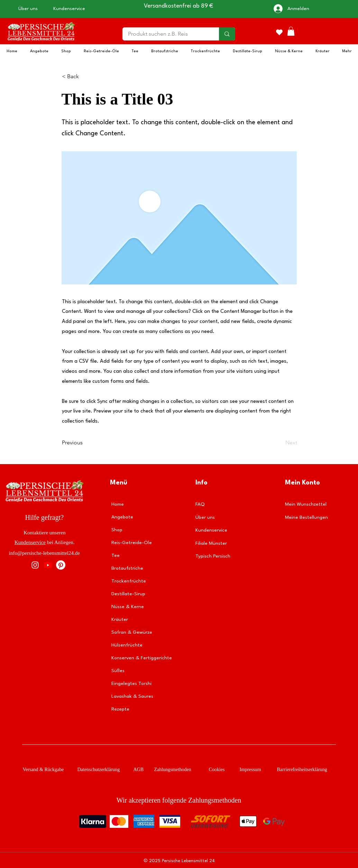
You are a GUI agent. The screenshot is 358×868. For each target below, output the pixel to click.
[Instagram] (35, 565)
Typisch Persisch (213, 556)
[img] (41, 42)
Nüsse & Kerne (128, 607)
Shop (117, 530)
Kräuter (120, 620)
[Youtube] (48, 565)
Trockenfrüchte (129, 581)
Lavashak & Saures (132, 696)
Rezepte (120, 709)
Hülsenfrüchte (127, 645)
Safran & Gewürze (132, 632)
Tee (116, 555)
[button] (291, 31)
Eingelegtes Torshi (131, 684)
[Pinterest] (61, 565)
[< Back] (85, 76)
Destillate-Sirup (128, 594)
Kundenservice (30, 542)
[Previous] (85, 443)
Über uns (205, 517)
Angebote (122, 517)
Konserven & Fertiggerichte (141, 658)
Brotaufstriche (127, 568)
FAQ (200, 504)
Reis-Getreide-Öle (132, 543)
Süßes (118, 671)
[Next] (280, 443)
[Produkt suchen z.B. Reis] (166, 34)
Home (118, 504)
